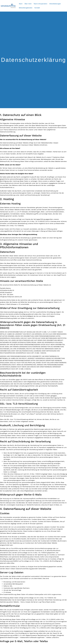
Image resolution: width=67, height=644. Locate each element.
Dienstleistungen (55, 4)
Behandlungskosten (26, 8)
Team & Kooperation (40, 4)
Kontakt (37, 8)
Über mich (28, 4)
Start (21, 4)
